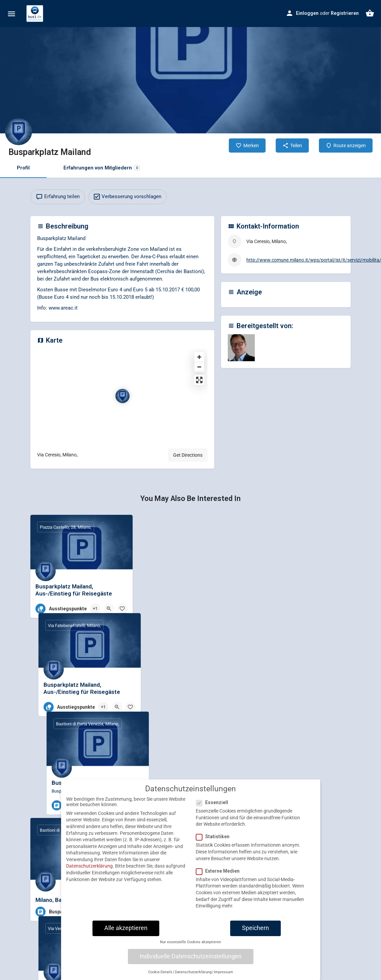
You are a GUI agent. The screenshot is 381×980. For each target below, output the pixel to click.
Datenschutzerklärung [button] (193, 974)
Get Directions (188, 455)
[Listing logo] (19, 132)
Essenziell (214, 804)
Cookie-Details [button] (160, 974)
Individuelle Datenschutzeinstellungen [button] (191, 958)
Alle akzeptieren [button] (126, 930)
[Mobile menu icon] (11, 14)
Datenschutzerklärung (89, 868)
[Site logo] (36, 14)
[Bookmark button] (122, 609)
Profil (23, 168)
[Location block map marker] (123, 396)
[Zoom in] (199, 357)
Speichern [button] (255, 930)
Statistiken (215, 839)
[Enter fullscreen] (199, 380)
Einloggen (307, 13)
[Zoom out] (199, 367)
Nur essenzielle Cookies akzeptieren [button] (190, 944)
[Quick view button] (109, 609)
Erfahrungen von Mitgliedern (102, 168)
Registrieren (345, 13)
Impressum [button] (224, 974)
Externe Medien (220, 873)
